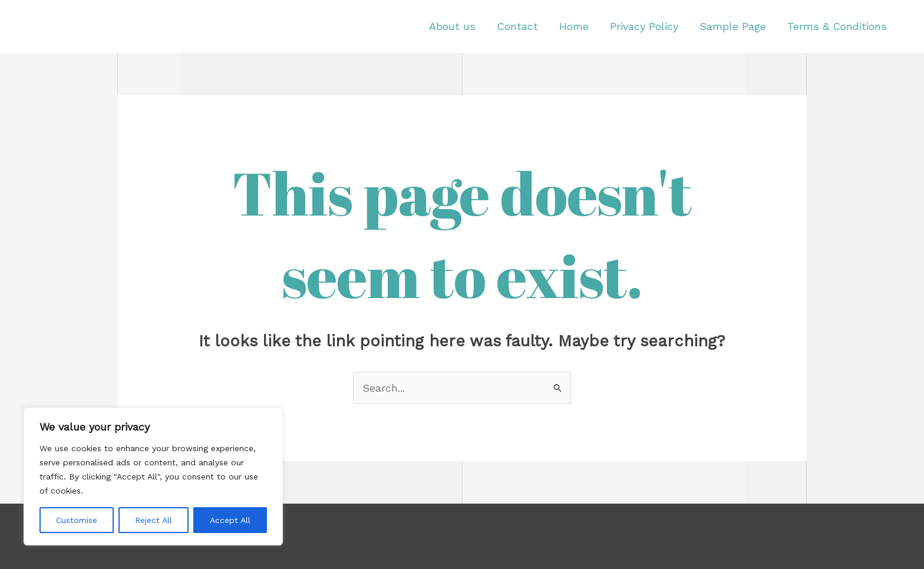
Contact (517, 26)
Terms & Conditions (837, 26)
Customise (77, 520)
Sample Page (733, 26)
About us (452, 26)
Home (574, 26)
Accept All (230, 520)
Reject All (154, 520)
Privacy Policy (644, 26)
